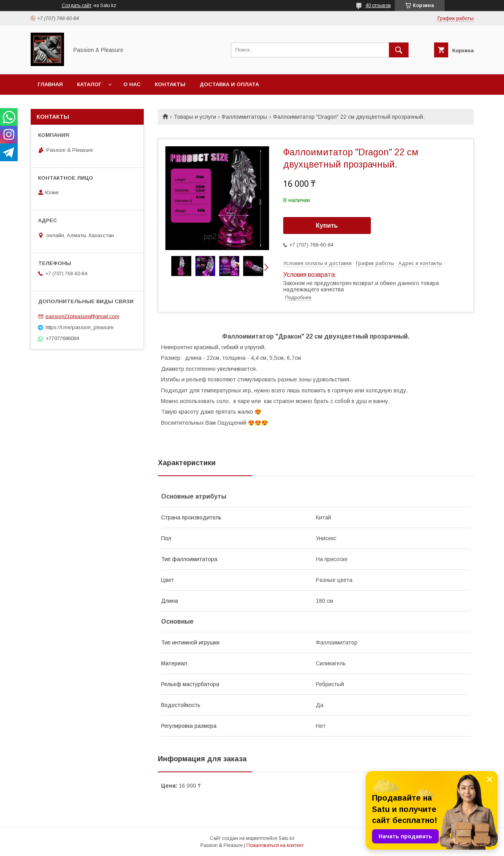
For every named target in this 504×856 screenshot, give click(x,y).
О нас (132, 84)
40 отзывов (378, 6)
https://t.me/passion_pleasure (80, 327)
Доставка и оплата (229, 84)
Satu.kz (287, 838)
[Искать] (399, 50)
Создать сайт (77, 6)
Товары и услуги (195, 117)
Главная (50, 84)
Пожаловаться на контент (275, 845)
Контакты (170, 84)
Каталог (89, 84)
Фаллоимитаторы (244, 117)
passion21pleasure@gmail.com (82, 316)
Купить (327, 226)
